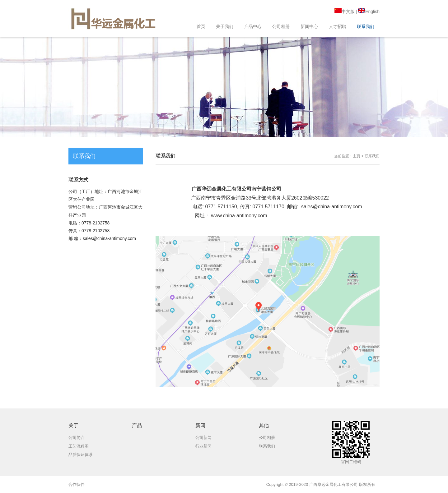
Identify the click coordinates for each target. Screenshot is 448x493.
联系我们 (372, 156)
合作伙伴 (77, 484)
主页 (357, 156)
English (369, 12)
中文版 (345, 12)
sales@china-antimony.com (332, 207)
